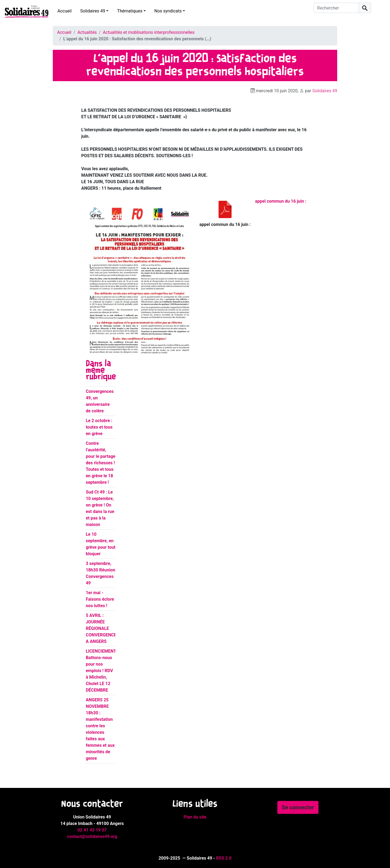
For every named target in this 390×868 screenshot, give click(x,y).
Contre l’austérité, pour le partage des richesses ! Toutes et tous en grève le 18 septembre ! (101, 463)
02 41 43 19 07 (92, 830)
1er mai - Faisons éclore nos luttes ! (100, 599)
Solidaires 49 (93, 11)
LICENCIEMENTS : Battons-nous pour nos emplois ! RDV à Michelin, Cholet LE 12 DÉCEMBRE (103, 671)
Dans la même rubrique (101, 370)
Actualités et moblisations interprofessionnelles (149, 32)
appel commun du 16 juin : (281, 201)
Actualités (87, 32)
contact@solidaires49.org (92, 836)
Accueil (64, 11)
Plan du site (195, 817)
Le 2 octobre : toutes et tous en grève (99, 427)
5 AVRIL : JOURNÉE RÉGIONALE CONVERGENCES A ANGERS (103, 628)
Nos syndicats (168, 11)
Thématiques (130, 11)
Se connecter (298, 807)
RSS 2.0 (224, 858)
